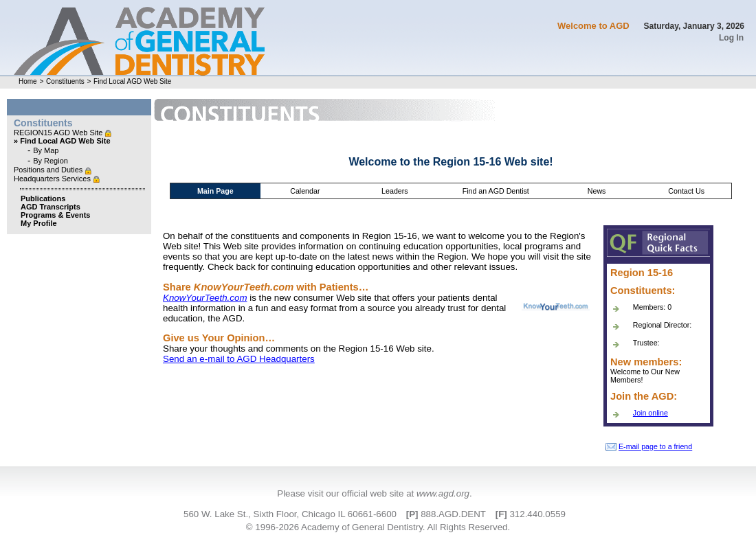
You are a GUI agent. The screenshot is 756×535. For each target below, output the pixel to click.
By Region (51, 161)
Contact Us (686, 191)
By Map (46, 150)
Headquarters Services (53, 179)
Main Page (215, 191)
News (597, 191)
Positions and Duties (49, 170)
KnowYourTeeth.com (205, 298)
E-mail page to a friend (649, 446)
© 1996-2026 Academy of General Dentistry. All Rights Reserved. (378, 527)
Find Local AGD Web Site (132, 81)
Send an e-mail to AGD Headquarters (239, 359)
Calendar (305, 191)
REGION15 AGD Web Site (59, 133)
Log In (731, 38)
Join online (651, 413)
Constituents (65, 81)
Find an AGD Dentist (496, 191)
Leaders (395, 191)
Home (28, 81)
